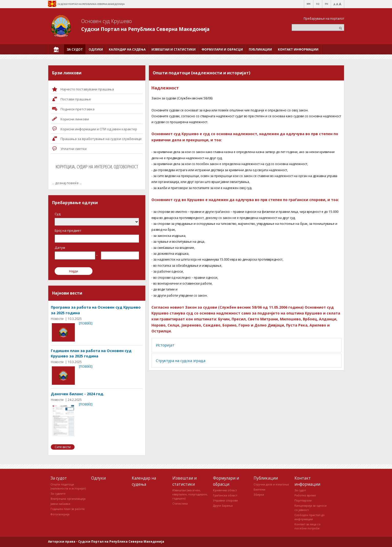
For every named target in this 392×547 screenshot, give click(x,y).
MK (309, 4)
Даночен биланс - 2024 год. (78, 394)
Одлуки (98, 478)
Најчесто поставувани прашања (87, 89)
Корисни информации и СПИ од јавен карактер (99, 129)
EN (326, 4)
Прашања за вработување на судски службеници (101, 139)
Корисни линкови (75, 119)
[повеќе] (86, 323)
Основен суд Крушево (106, 21)
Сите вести (63, 447)
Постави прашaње (76, 99)
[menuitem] (56, 49)
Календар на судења (144, 481)
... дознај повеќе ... (67, 183)
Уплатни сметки (74, 149)
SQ (318, 4)
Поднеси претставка (78, 109)
